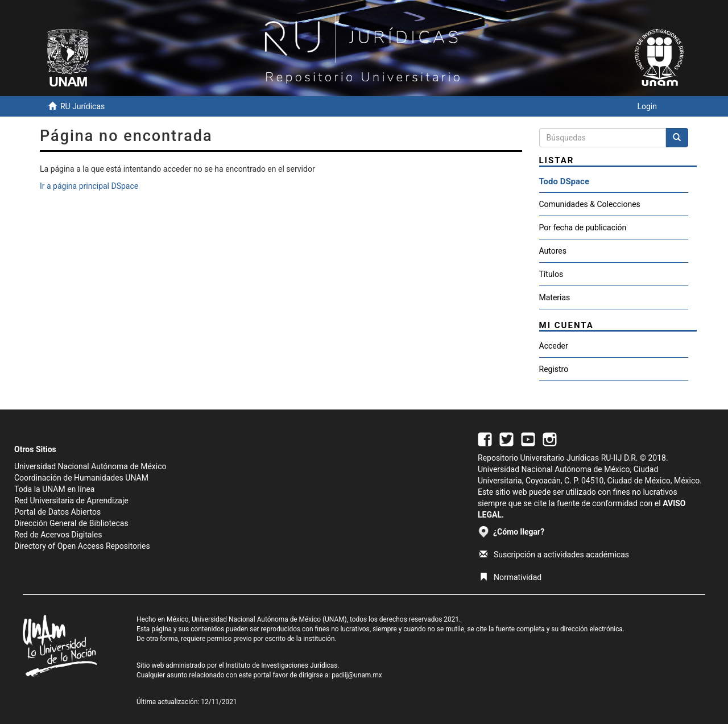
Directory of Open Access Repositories (82, 546)
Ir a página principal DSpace (89, 186)
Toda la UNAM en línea (54, 489)
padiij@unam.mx (357, 675)
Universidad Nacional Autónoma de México (90, 466)
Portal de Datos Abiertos (57, 512)
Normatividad (510, 577)
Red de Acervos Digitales (58, 535)
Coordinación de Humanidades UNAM (81, 478)
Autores (553, 251)
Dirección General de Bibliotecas (71, 523)
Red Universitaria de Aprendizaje (71, 500)
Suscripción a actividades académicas (554, 555)
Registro (554, 369)
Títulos (551, 274)
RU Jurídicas (82, 106)
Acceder (554, 346)
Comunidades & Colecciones (590, 204)
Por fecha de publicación (583, 227)
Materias (555, 297)
